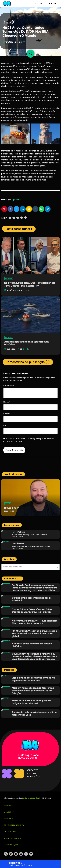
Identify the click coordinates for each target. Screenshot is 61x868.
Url (5, 426)
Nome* (6, 402)
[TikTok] (11, 854)
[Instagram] (21, 854)
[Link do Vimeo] (7, 4)
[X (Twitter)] (6, 854)
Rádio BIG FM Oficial (31, 798)
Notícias (8, 22)
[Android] (31, 854)
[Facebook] (26, 854)
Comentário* (9, 385)
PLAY (52, 4)
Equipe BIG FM (18, 200)
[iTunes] (16, 854)
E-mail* (7, 414)
